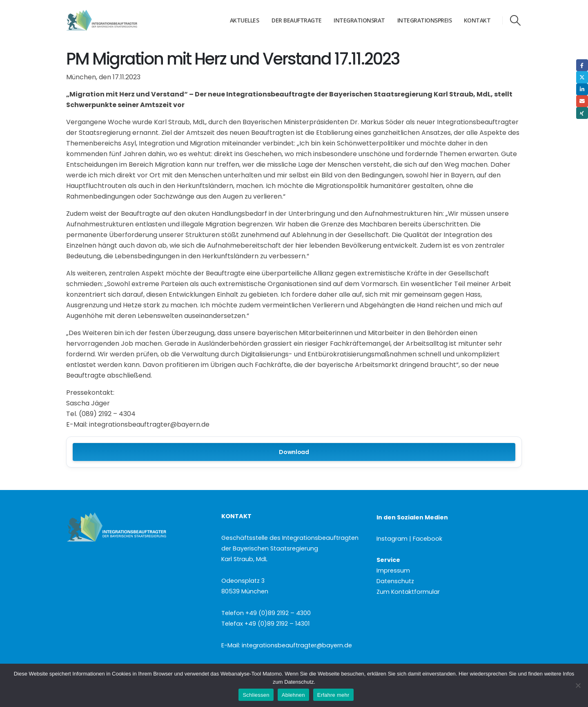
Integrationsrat (359, 20)
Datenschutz (395, 581)
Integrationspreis (425, 20)
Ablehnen (293, 695)
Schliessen (256, 695)
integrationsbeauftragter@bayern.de (297, 645)
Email (582, 101)
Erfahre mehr (333, 695)
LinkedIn (582, 89)
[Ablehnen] (578, 685)
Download (294, 452)
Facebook (582, 65)
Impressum (393, 571)
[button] (516, 20)
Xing (582, 113)
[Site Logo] (117, 20)
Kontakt (477, 20)
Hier (463, 674)
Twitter (582, 77)
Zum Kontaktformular (408, 592)
